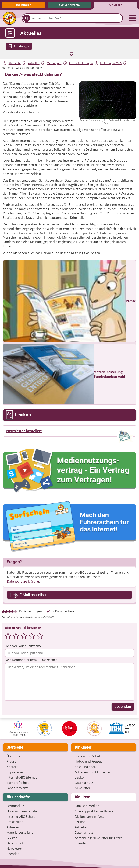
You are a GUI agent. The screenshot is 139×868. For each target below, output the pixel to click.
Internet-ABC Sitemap (22, 777)
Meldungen (54, 63)
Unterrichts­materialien (23, 811)
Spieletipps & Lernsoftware (94, 811)
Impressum (15, 772)
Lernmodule (15, 806)
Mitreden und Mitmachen (93, 772)
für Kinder (23, 5)
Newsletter (83, 788)
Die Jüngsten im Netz (90, 816)
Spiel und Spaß (85, 766)
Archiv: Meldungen (81, 63)
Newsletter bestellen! (24, 431)
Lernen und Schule (88, 756)
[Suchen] (27, 18)
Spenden (13, 854)
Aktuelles (34, 63)
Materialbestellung (20, 832)
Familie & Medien (87, 806)
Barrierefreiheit (18, 782)
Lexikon (80, 777)
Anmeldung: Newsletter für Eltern (99, 838)
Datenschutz (84, 782)
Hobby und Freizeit (88, 761)
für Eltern (115, 5)
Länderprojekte (18, 788)
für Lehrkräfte (69, 5)
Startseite (15, 63)
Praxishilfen (15, 821)
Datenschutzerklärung (23, 581)
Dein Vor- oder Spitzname (23, 646)
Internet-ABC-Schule (21, 816)
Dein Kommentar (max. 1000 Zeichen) (32, 660)
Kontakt (12, 766)
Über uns (13, 756)
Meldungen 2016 (111, 63)
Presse (11, 761)
